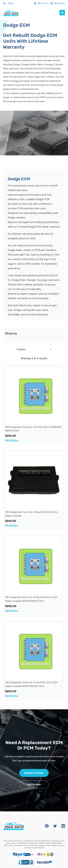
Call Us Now (34, 784)
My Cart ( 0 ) (43, 3)
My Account (58, 3)
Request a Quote (34, 773)
